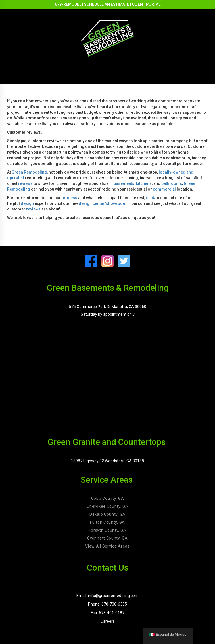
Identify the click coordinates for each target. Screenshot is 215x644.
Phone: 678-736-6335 (107, 604)
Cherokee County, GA (107, 506)
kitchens (144, 183)
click (150, 198)
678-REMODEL (68, 4)
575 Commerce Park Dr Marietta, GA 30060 (108, 307)
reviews (25, 183)
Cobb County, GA (108, 498)
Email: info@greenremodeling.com (107, 596)
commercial (164, 189)
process (69, 198)
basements (124, 183)
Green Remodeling (29, 172)
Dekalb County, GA (107, 514)
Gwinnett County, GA (107, 538)
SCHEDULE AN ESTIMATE (107, 4)
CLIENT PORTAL (146, 4)
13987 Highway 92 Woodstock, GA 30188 (107, 461)
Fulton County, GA (107, 522)
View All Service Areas (107, 546)
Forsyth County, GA (108, 530)
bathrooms (172, 183)
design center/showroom (103, 203)
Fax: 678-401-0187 (108, 613)
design (27, 203)
